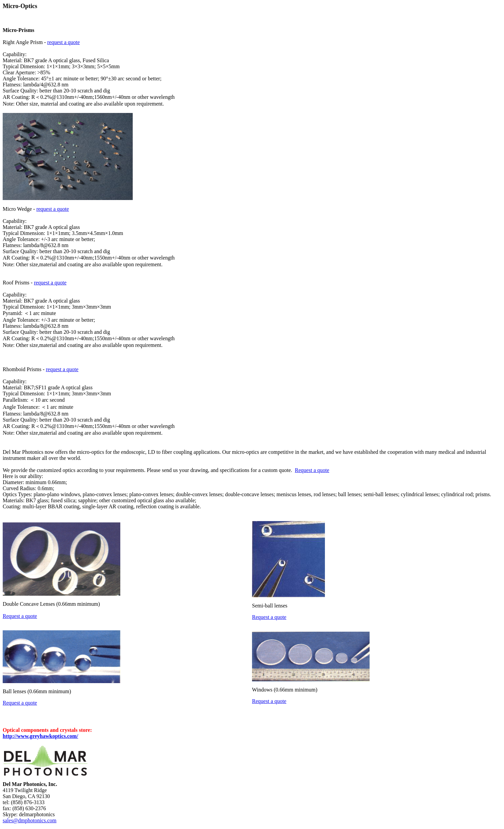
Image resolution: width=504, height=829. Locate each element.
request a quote (63, 42)
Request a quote (312, 470)
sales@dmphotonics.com (30, 820)
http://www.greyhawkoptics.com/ (40, 736)
